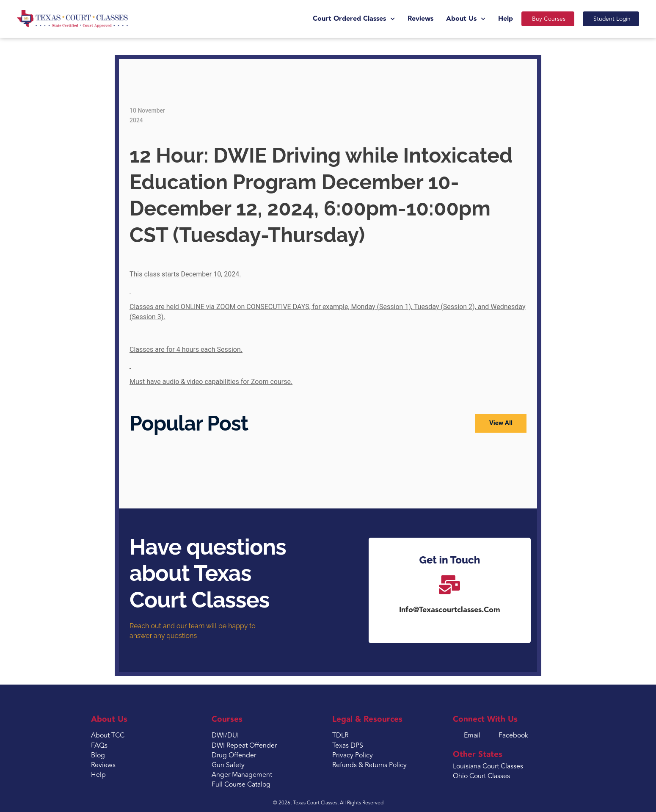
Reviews (411, 19)
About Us (456, 19)
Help (496, 19)
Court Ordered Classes (345, 19)
